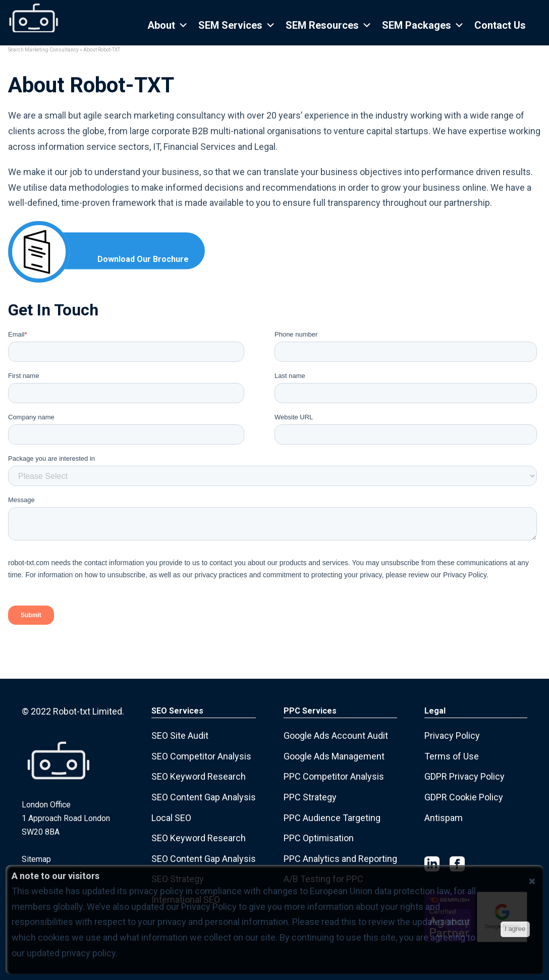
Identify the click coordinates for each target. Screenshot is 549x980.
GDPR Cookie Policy (464, 797)
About (168, 25)
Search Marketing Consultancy (43, 50)
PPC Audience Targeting (332, 818)
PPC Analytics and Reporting (340, 859)
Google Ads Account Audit (336, 736)
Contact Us (500, 25)
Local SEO (171, 818)
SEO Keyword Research (199, 776)
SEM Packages (423, 25)
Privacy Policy (452, 736)
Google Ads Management (334, 756)
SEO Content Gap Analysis (204, 797)
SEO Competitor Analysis (201, 756)
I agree (515, 929)
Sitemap (36, 859)
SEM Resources (329, 25)
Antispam (444, 818)
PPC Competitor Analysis (334, 776)
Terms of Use (452, 756)
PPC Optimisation (319, 838)
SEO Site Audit (180, 736)
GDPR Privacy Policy (464, 776)
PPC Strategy (310, 797)
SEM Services (237, 25)
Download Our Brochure (143, 259)
